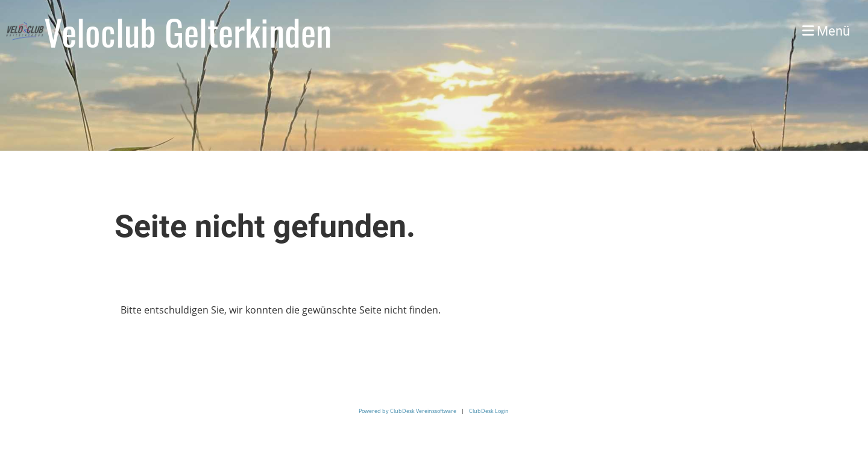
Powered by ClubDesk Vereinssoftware (407, 411)
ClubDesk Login (489, 411)
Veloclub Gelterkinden (188, 31)
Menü (826, 31)
